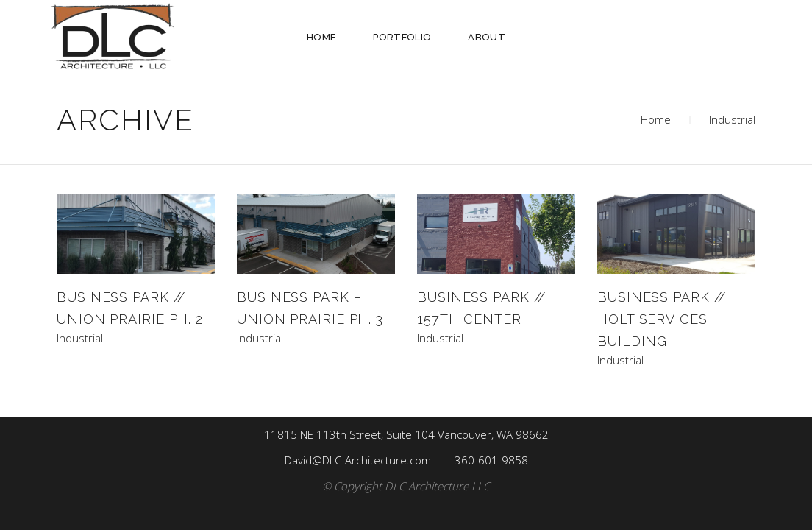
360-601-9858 (491, 460)
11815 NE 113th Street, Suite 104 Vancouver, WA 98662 (406, 434)
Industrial (80, 338)
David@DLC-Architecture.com (358, 460)
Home (656, 119)
